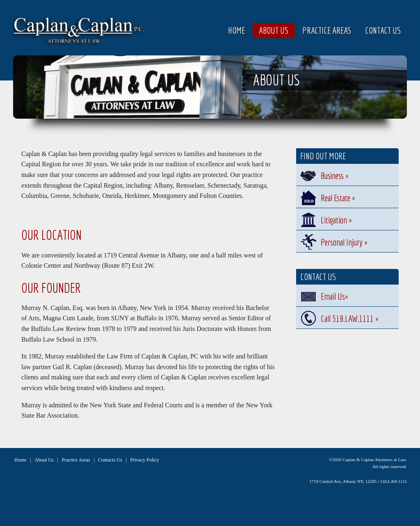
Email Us (334, 296)
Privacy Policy (145, 460)
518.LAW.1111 (393, 481)
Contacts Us (110, 460)
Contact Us (383, 30)
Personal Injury (344, 242)
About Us (274, 30)
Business (334, 176)
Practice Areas (327, 30)
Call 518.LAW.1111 (349, 318)
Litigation (336, 220)
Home (236, 30)
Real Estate (338, 198)
